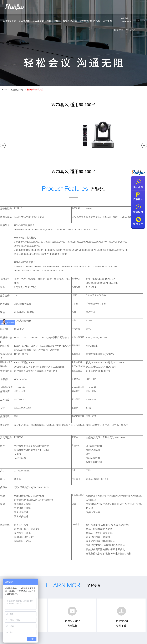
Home (4, 90)
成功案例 (107, 21)
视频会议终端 (9, 21)
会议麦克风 (38, 21)
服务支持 (119, 30)
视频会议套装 (54, 21)
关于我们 (130, 30)
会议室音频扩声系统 (90, 21)
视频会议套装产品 (35, 90)
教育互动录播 (70, 21)
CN (138, 21)
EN (144, 21)
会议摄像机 (24, 21)
